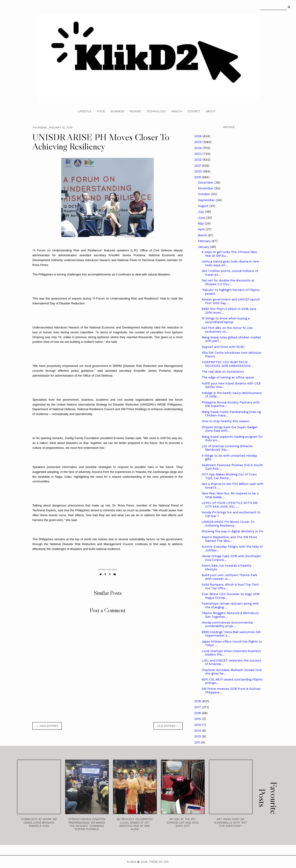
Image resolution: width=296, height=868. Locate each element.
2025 (198, 142)
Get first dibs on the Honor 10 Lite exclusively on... (227, 330)
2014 (198, 725)
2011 (198, 742)
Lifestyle (85, 111)
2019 (198, 177)
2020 (198, 171)
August (204, 206)
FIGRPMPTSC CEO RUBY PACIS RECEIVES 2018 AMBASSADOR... (227, 364)
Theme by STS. (159, 862)
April (202, 229)
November (206, 188)
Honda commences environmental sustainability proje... (227, 624)
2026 (198, 136)
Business (117, 111)
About (211, 111)
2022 (198, 160)
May (201, 223)
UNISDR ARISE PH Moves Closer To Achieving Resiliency (228, 524)
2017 (198, 707)
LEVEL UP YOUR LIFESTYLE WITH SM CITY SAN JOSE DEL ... (230, 505)
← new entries (47, 726)
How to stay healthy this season (226, 421)
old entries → (168, 726)
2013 (198, 731)
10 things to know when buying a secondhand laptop (226, 320)
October (204, 194)
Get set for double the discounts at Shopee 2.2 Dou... (228, 282)
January (204, 247)
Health (177, 111)
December (206, 183)
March (203, 235)
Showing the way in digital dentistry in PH (232, 531)
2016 (198, 713)
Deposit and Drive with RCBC (223, 347)
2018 (198, 701)
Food (101, 111)
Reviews (135, 111)
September (207, 200)
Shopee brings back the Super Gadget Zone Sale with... (230, 429)
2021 (198, 166)
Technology (156, 111)
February (205, 241)
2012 (198, 736)
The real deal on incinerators (223, 372)
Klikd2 (132, 862)
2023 (198, 154)
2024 (198, 148)
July (201, 212)
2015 (198, 719)
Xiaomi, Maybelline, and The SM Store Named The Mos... (229, 539)
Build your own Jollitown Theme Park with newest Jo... (229, 577)
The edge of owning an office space (228, 377)
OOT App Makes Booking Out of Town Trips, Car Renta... (229, 476)
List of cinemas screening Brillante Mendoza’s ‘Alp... (227, 448)
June (202, 218)
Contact (194, 111)
